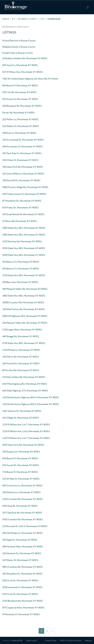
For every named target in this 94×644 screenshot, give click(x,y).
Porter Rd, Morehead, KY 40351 (18, 113)
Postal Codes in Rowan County (18, 53)
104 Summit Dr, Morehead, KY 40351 (21, 363)
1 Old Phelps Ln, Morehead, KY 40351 (21, 350)
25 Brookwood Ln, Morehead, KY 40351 (22, 587)
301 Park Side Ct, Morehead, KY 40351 (22, 153)
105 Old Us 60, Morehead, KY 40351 (21, 357)
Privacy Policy (51, 641)
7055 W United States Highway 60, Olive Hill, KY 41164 (30, 79)
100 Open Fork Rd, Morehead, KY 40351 (23, 167)
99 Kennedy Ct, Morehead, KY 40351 (21, 614)
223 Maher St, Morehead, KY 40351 (20, 560)
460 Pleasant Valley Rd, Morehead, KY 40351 (25, 289)
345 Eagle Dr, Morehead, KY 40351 (20, 540)
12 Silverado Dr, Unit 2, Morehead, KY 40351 (25, 526)
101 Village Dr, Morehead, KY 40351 (21, 418)
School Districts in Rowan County (19, 41)
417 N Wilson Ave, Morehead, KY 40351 (22, 72)
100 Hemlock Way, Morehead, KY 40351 (23, 547)
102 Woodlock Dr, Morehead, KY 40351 (22, 574)
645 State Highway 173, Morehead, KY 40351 (25, 391)
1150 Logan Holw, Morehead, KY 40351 (22, 330)
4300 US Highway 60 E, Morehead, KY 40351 (25, 316)
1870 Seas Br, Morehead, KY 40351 (20, 506)
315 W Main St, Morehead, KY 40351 (21, 479)
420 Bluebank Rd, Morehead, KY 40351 (22, 106)
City (42, 19)
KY (14, 19)
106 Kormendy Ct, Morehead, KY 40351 (22, 146)
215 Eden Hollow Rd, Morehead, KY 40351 (24, 377)
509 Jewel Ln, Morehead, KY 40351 (20, 65)
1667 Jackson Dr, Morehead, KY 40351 (22, 411)
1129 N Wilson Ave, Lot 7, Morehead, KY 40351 (26, 424)
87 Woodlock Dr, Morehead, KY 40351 (22, 201)
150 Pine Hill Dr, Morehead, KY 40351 (21, 180)
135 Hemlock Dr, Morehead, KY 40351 (22, 553)
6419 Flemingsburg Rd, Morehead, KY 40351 (25, 384)
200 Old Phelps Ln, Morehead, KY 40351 (23, 533)
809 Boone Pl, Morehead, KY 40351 (20, 85)
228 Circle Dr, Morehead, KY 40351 (20, 580)
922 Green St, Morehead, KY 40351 (20, 99)
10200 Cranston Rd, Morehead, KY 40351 (23, 302)
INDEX (6, 19)
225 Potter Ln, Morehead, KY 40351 (20, 119)
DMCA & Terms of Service (71, 641)
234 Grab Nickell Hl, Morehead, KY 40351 (23, 214)
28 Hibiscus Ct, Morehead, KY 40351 (21, 269)
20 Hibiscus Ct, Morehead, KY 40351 (21, 262)
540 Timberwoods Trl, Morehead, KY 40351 (24, 194)
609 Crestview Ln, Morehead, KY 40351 (22, 486)
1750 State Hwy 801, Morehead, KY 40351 (24, 275)
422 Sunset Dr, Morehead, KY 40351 (21, 465)
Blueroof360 (18, 641)
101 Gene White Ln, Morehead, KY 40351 (23, 174)
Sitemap (88, 641)
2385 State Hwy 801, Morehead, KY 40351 (24, 228)
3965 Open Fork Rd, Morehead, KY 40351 (23, 445)
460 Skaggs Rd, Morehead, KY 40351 (21, 336)
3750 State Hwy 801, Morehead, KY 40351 (24, 343)
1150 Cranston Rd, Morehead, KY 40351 (23, 499)
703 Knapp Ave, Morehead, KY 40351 (21, 452)
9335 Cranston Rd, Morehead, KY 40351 (23, 519)
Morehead (54, 19)
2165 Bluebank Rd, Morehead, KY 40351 (23, 601)
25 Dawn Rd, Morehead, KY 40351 (20, 221)
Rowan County (27, 19)
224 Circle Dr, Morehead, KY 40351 (20, 594)
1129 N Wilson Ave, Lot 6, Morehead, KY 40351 (26, 431)
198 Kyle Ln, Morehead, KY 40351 (19, 133)
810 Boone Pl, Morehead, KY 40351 (20, 458)
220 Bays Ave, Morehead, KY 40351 (20, 282)
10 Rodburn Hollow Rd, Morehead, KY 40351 (25, 58)
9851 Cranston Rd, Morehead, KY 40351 (23, 567)
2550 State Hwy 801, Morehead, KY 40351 (24, 248)
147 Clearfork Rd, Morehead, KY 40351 (22, 513)
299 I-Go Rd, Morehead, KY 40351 (19, 92)
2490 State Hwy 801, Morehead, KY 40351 (24, 255)
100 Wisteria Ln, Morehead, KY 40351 (21, 492)
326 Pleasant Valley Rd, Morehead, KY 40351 (25, 323)
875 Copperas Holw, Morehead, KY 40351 (23, 608)
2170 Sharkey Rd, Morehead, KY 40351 (22, 241)
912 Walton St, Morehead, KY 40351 (21, 126)
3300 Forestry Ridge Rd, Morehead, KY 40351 (25, 187)
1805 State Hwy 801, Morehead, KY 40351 (24, 296)
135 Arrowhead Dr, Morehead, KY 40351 (23, 140)
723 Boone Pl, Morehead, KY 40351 (20, 472)
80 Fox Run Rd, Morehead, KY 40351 (21, 370)
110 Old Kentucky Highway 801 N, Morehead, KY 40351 (31, 397)
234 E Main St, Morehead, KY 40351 (20, 160)
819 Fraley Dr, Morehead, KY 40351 (20, 208)
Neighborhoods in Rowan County (19, 47)
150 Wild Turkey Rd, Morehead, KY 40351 (24, 309)
